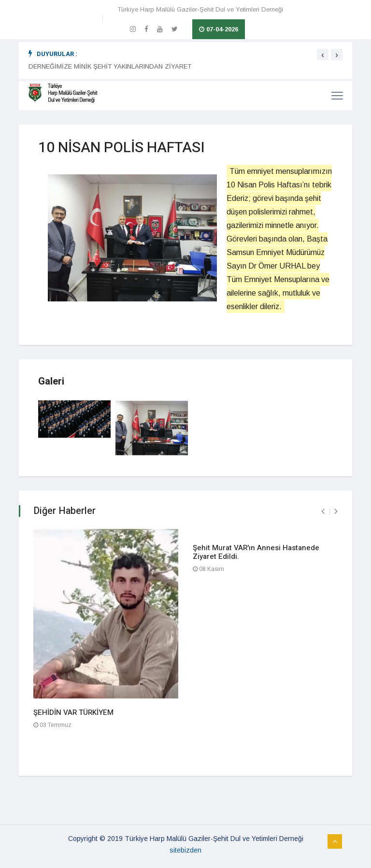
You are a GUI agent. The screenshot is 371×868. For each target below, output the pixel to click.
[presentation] (323, 55)
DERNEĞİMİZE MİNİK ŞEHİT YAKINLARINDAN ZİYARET (110, 66)
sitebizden (185, 850)
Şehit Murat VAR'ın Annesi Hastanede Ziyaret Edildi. (256, 552)
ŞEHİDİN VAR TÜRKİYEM (73, 712)
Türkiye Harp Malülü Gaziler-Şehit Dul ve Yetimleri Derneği (200, 9)
